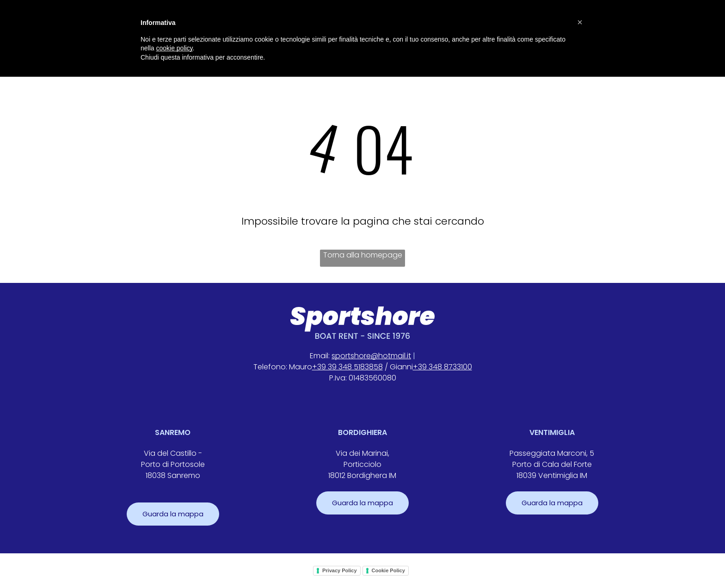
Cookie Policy (388, 570)
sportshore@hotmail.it (371, 356)
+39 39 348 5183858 (347, 367)
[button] (580, 22)
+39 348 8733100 (442, 367)
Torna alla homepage (363, 255)
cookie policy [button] (174, 48)
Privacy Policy (340, 570)
